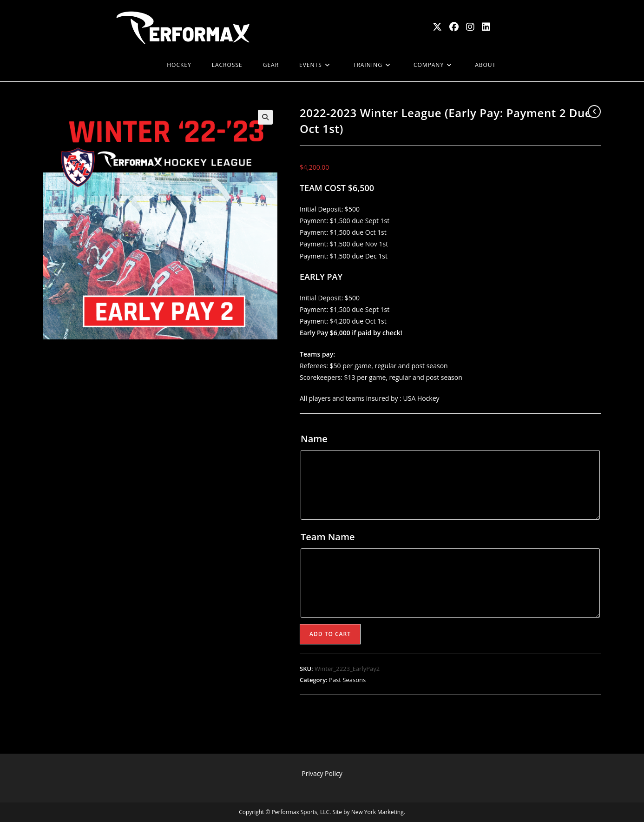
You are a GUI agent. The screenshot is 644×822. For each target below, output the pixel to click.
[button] (265, 117)
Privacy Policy (322, 773)
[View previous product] (594, 112)
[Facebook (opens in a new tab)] (454, 27)
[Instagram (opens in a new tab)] (470, 27)
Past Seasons (347, 680)
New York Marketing (378, 812)
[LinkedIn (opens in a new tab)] (486, 27)
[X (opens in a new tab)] (437, 27)
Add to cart (330, 634)
